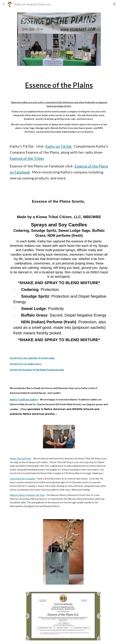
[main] (59, 85)
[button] (4, 4)
